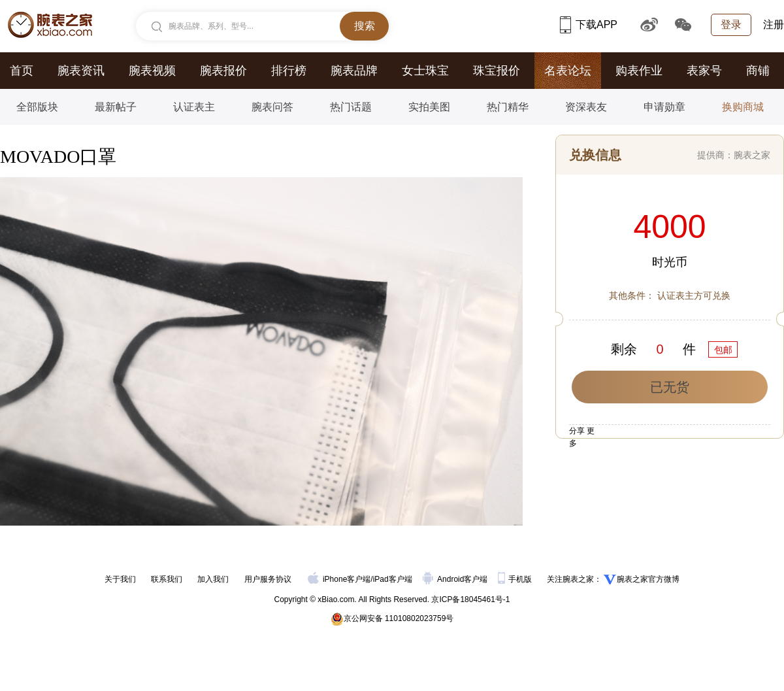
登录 (731, 25)
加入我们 (213, 579)
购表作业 (639, 71)
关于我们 (120, 579)
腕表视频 (152, 71)
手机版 (516, 579)
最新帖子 (116, 107)
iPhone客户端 (339, 579)
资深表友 (586, 107)
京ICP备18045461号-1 (470, 599)
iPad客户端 (393, 579)
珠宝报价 (497, 71)
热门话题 (351, 107)
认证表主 (194, 107)
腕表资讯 (81, 71)
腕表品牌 (354, 71)
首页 (22, 71)
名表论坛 (568, 71)
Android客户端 (456, 579)
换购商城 (743, 107)
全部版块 (37, 107)
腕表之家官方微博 (648, 579)
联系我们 (167, 579)
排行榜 (289, 71)
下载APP (589, 25)
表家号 (704, 71)
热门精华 (508, 107)
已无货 (670, 387)
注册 (774, 25)
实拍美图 (429, 107)
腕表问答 (272, 107)
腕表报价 (223, 71)
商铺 (758, 71)
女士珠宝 (425, 71)
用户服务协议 (268, 579)
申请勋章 (664, 107)
